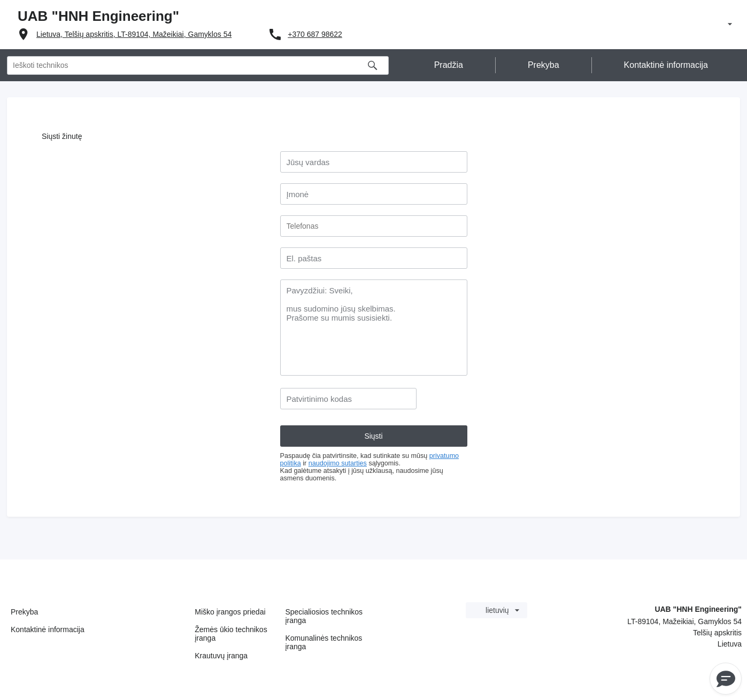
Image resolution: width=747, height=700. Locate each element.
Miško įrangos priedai (230, 612)
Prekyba (24, 612)
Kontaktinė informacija (48, 629)
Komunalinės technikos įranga (324, 642)
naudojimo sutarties (338, 463)
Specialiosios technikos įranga (324, 616)
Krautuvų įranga (221, 656)
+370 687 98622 (315, 34)
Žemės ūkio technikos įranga (231, 634)
